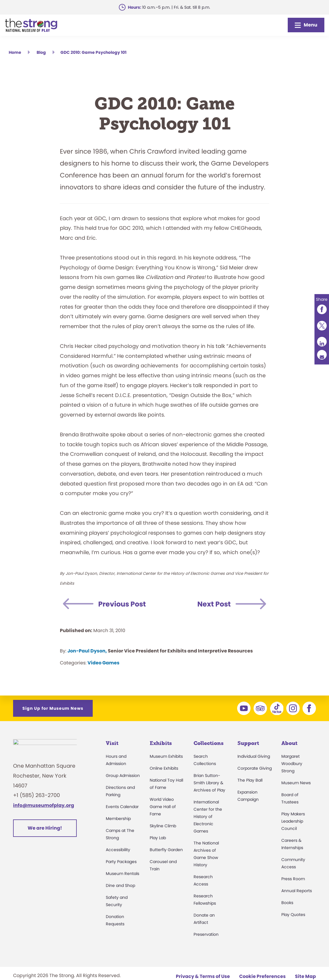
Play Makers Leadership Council (293, 821)
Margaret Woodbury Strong (292, 764)
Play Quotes (293, 915)
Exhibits (161, 743)
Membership (118, 819)
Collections (209, 743)
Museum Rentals (123, 874)
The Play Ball (250, 780)
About (289, 743)
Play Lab (158, 838)
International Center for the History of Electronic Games (208, 817)
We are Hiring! (45, 831)
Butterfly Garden (166, 850)
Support (248, 743)
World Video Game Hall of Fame (163, 807)
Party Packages (121, 862)
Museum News (296, 783)
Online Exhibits (164, 768)
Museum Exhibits (166, 756)
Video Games (103, 663)
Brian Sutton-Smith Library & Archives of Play (209, 783)
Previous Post (122, 604)
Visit (112, 743)
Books (287, 903)
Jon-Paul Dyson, (87, 651)
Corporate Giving (255, 768)
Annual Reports (297, 891)
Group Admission (123, 776)
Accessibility (118, 850)
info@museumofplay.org (44, 809)
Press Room (293, 879)
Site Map (305, 976)
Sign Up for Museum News (53, 708)
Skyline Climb (163, 826)
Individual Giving (254, 756)
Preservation (206, 934)
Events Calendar (122, 807)
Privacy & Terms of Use (203, 976)
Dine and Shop (120, 885)
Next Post (214, 604)
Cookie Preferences (262, 976)
